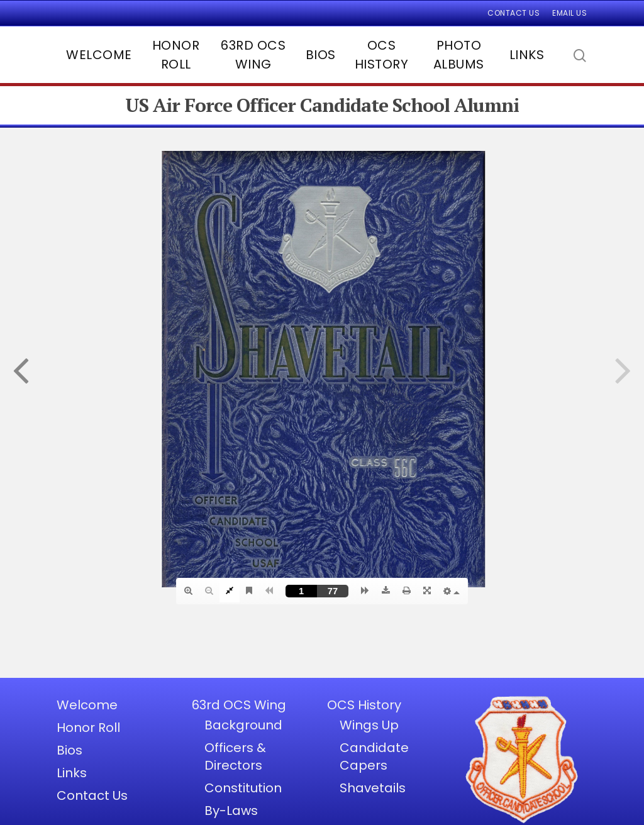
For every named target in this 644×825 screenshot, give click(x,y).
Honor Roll (176, 55)
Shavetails (373, 788)
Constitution (243, 788)
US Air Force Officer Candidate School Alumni (322, 105)
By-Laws (231, 811)
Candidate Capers (374, 756)
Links (527, 55)
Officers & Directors (235, 756)
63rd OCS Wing (253, 55)
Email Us (569, 13)
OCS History (382, 55)
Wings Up (369, 725)
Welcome (99, 55)
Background (243, 725)
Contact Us (514, 13)
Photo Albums (459, 55)
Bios (321, 55)
